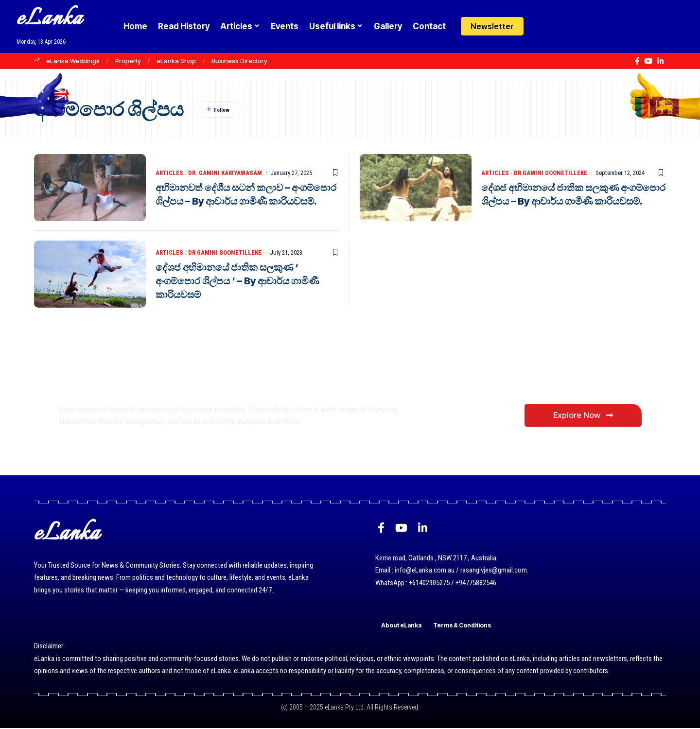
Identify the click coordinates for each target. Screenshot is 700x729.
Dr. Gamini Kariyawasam (225, 173)
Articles (169, 173)
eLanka (50, 19)
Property (128, 61)
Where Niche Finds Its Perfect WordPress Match (220, 376)
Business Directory (239, 61)
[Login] (541, 26)
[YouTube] (648, 61)
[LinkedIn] (660, 61)
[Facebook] (637, 61)
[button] (560, 26)
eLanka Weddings (73, 61)
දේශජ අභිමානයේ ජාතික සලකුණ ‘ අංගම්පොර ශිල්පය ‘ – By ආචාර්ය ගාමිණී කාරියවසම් (237, 281)
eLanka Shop (176, 61)
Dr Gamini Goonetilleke (551, 173)
